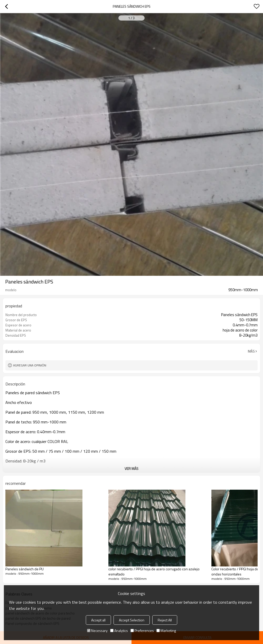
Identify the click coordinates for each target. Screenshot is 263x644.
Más (251, 351)
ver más (131, 468)
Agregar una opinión (30, 365)
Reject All (165, 620)
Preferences (142, 631)
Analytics (119, 631)
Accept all (98, 620)
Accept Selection (132, 620)
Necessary (97, 631)
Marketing (166, 631)
